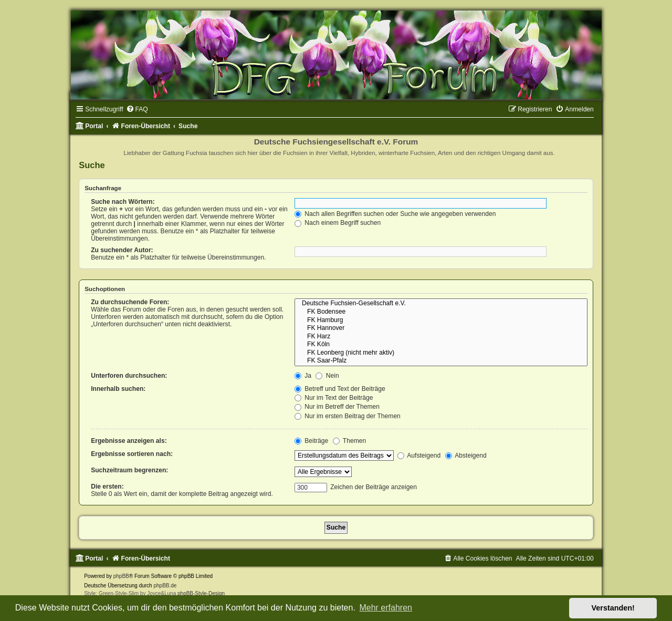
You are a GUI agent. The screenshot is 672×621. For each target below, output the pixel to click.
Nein (327, 376)
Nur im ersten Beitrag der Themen (348, 416)
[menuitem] (137, 109)
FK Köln (441, 345)
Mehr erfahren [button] (386, 608)
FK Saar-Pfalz (441, 361)
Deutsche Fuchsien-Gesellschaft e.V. (441, 304)
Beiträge (311, 441)
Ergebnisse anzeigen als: (129, 441)
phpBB (121, 576)
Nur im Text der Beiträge (334, 398)
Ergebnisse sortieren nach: (132, 454)
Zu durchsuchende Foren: (130, 302)
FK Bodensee (441, 312)
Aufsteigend (419, 456)
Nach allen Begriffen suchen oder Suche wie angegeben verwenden (395, 214)
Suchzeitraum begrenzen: (129, 470)
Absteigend (466, 456)
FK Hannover (441, 328)
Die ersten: (107, 487)
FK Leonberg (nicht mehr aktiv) (441, 353)
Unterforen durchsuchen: (129, 376)
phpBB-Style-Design (201, 593)
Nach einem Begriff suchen (338, 223)
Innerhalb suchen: (118, 389)
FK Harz (441, 337)
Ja (303, 376)
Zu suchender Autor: (122, 250)
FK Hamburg (441, 320)
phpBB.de (165, 586)
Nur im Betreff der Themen (337, 407)
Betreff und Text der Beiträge (340, 389)
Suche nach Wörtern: (123, 202)
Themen (350, 441)
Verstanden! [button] (613, 608)
